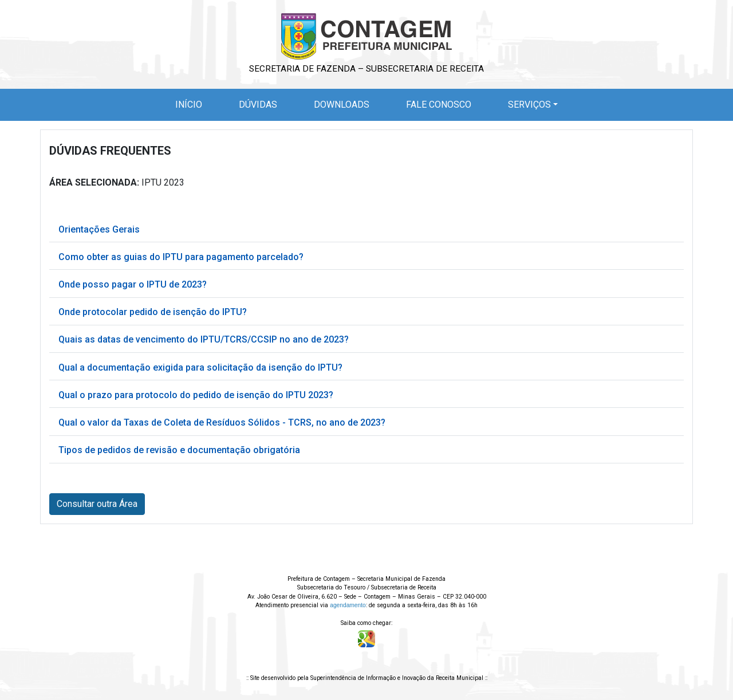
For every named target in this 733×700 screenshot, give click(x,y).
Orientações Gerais (99, 229)
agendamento (348, 605)
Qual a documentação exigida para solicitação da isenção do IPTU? (200, 367)
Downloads (342, 105)
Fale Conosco (439, 105)
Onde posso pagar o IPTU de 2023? (133, 284)
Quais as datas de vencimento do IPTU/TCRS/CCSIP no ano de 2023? (204, 339)
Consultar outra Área (97, 504)
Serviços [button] (529, 105)
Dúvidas (258, 105)
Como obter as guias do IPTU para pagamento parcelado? (181, 257)
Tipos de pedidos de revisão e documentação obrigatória (179, 450)
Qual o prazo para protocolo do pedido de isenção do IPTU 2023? (196, 395)
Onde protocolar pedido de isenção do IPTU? (153, 312)
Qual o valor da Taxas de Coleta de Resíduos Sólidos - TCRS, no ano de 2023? (222, 422)
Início (191, 104)
